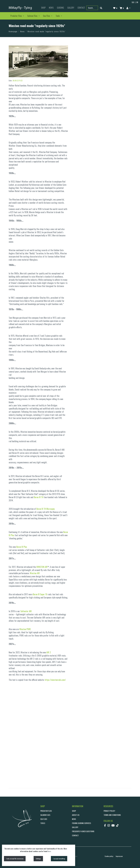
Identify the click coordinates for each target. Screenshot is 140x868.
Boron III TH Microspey (45, 509)
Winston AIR (35, 573)
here (49, 851)
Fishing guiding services (81, 823)
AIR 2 (49, 652)
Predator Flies (46, 811)
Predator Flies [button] (16, 16)
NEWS (51, 8)
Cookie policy (109, 856)
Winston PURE (25, 629)
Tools (43, 823)
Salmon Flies (45, 815)
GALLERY (71, 8)
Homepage (13, 31)
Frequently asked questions (83, 831)
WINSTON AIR (42, 567)
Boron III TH (39, 497)
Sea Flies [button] (47, 16)
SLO (133, 2)
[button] (128, 8)
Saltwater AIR (26, 611)
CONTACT (75, 835)
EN (137, 2)
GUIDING (60, 8)
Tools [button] (58, 16)
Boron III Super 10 (40, 594)
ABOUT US (76, 815)
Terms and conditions (112, 815)
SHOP (43, 8)
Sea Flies (44, 819)
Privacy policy (109, 811)
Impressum (119, 856)
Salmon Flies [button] (33, 16)
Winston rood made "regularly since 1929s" (46, 31)
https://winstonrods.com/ (55, 680)
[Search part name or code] (92, 8)
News (22, 31)
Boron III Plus (22, 547)
